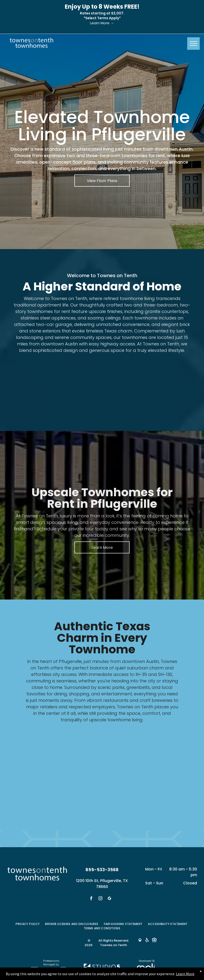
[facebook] (91, 899)
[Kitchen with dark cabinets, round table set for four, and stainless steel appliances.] (35, 383)
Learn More (185, 974)
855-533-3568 (102, 870)
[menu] (193, 43)
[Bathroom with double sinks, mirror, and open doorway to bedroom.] (169, 383)
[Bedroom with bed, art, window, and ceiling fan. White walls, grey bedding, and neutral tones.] (124, 383)
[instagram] (100, 899)
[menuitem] (28, 924)
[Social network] (140, 940)
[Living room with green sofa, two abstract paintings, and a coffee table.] (80, 383)
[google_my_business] (110, 899)
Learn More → (102, 23)
